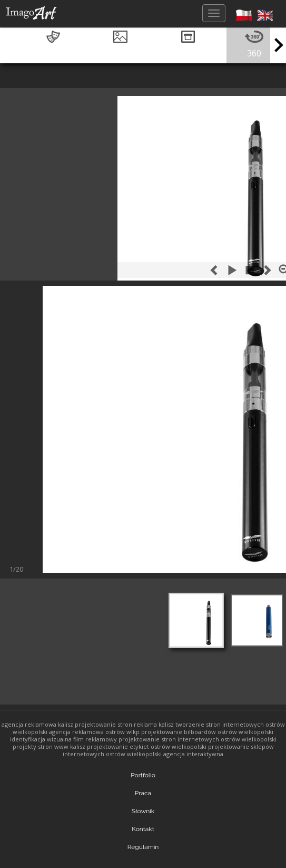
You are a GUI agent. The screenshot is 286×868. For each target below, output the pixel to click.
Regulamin (143, 847)
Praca (143, 793)
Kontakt (143, 829)
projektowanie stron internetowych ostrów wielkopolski (198, 739)
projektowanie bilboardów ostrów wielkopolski (207, 732)
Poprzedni (18, 566)
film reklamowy (95, 739)
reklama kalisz (154, 724)
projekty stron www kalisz (49, 746)
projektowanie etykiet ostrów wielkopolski (147, 746)
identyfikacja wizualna (41, 739)
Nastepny (52, 566)
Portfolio (143, 775)
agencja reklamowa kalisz (37, 724)
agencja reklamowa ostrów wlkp (94, 732)
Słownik (143, 811)
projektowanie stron (103, 724)
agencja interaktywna (193, 754)
